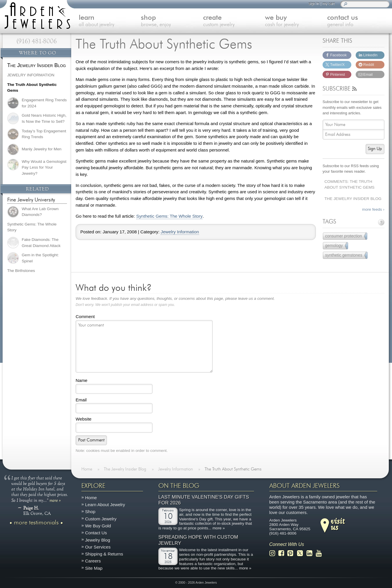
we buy (296, 21)
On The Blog (179, 486)
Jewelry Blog (98, 540)
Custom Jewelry (101, 518)
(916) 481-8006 (37, 41)
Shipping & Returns (104, 554)
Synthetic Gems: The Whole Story (169, 216)
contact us (358, 21)
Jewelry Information (180, 232)
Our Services (98, 547)
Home (91, 498)
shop (172, 21)
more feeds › (373, 209)
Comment (85, 316)
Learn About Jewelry (105, 505)
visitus (338, 524)
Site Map (94, 568)
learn (110, 21)
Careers (93, 561)
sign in (314, 4)
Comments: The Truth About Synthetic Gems (349, 185)
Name (82, 380)
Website (84, 419)
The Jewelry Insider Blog (353, 199)
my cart (329, 4)
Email (81, 400)
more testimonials (36, 522)
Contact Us (96, 533)
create (234, 21)
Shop (90, 512)
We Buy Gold (98, 526)
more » (55, 500)
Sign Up (375, 149)
